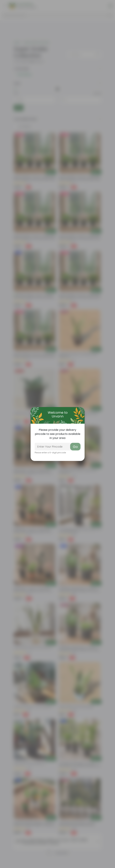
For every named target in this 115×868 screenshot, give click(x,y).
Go (75, 447)
